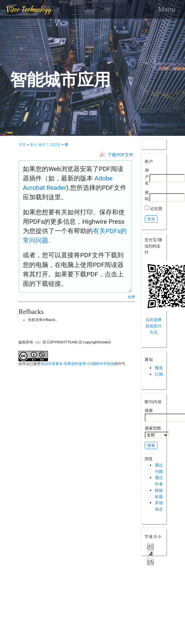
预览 (159, 368)
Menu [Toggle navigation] (167, 9)
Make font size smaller (150, 546)
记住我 (156, 208)
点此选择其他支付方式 (153, 326)
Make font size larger (150, 561)
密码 (147, 196)
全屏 (131, 297)
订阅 (159, 374)
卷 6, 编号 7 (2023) (45, 145)
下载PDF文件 (120, 155)
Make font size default (150, 554)
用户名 (147, 176)
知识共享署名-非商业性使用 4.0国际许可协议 (77, 364)
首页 (22, 145)
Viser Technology (28, 9)
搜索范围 (157, 432)
